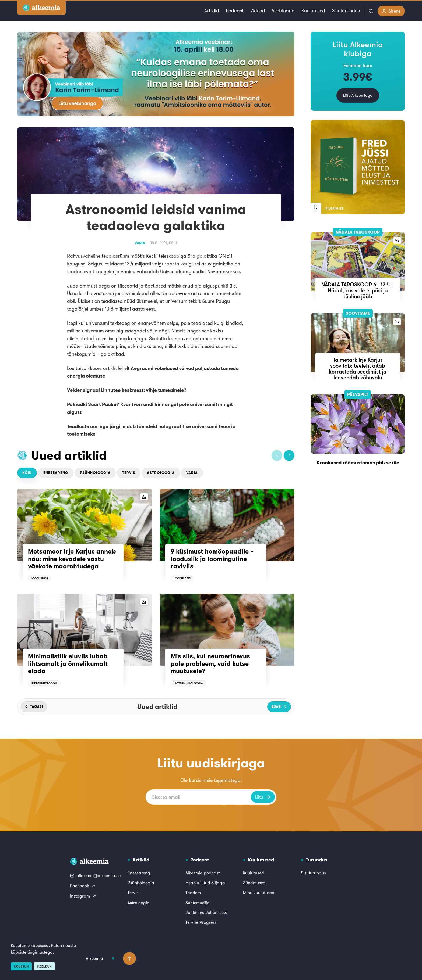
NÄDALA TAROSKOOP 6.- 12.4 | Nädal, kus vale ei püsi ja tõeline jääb (358, 290)
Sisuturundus (346, 11)
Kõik (27, 473)
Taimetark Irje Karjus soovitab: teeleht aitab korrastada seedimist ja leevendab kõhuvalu (358, 369)
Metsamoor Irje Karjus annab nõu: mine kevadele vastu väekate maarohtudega (72, 559)
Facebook (83, 886)
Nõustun (21, 967)
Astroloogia (161, 473)
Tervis (129, 473)
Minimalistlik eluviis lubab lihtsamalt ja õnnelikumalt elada (68, 664)
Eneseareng (56, 473)
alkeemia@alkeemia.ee (95, 875)
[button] (277, 455)
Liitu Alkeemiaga (358, 95)
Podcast (235, 11)
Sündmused (254, 883)
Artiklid (212, 11)
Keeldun (44, 967)
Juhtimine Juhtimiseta (207, 912)
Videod (258, 11)
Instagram (83, 896)
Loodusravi (39, 578)
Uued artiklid (69, 455)
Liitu (263, 797)
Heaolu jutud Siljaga (205, 883)
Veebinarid (283, 11)
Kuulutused (313, 11)
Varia (140, 243)
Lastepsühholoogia (188, 683)
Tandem (193, 893)
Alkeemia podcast (203, 873)
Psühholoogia (95, 473)
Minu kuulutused (259, 893)
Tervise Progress (201, 922)
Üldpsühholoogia (44, 683)
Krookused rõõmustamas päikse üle (358, 463)
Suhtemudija (198, 903)
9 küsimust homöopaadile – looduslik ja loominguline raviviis (212, 559)
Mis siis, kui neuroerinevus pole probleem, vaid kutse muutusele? (210, 664)
